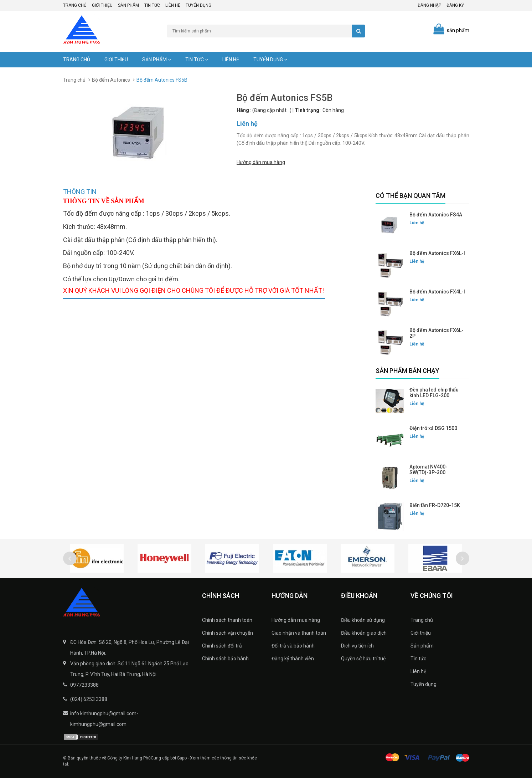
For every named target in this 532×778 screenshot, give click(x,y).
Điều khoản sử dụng (363, 620)
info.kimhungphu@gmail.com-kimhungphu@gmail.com (104, 719)
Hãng (243, 110)
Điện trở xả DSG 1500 (433, 428)
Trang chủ (75, 5)
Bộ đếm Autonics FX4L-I (437, 292)
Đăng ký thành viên (293, 659)
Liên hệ (173, 5)
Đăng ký (455, 5)
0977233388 (84, 685)
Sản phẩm (128, 5)
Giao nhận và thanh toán (299, 633)
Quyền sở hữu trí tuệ (363, 659)
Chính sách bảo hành (225, 659)
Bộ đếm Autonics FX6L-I (437, 253)
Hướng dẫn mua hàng (261, 162)
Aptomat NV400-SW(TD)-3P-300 (428, 470)
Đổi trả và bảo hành (293, 646)
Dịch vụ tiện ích (357, 646)
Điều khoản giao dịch (364, 633)
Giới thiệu (102, 5)
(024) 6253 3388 (89, 699)
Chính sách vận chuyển (228, 633)
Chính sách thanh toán (227, 620)
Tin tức (152, 5)
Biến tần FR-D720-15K (435, 505)
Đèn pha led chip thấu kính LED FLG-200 (434, 393)
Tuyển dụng (198, 5)
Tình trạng (307, 110)
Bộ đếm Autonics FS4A (436, 215)
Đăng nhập (429, 5)
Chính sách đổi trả (222, 646)
